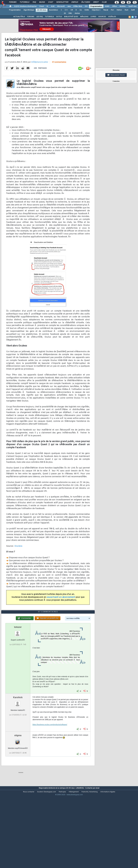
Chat (51, 2)
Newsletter (62, 2)
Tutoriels (25, 2)
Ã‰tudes (86, 2)
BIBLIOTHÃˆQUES (71, 17)
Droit (96, 2)
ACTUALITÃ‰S (19, 17)
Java (69, 6)
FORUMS (31, 17)
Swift (133, 10)
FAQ (34, 2)
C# (72, 10)
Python (119, 10)
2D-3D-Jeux (42, 10)
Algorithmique (29, 10)
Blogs (42, 2)
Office (114, 6)
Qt (65, 13)
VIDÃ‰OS (112, 17)
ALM (53, 6)
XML (70, 13)
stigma (18, 767)
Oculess (19, 557)
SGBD (107, 6)
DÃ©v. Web (78, 6)
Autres (77, 13)
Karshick (18, 729)
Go (81, 10)
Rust (126, 10)
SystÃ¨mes (133, 6)
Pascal (106, 10)
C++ (66, 10)
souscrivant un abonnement (61, 608)
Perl (112, 10)
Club (104, 2)
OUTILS (59, 17)
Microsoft (61, 6)
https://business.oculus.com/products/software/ (50, 757)
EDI (86, 6)
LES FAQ (40, 17)
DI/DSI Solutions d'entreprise (25, 6)
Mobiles (123, 6)
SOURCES (102, 17)
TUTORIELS (49, 17)
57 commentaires (59, 73)
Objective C (96, 10)
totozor (18, 659)
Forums (13, 2)
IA (47, 6)
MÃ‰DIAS (84, 17)
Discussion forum (116, 75)
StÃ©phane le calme (39, 73)
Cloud (42, 6)
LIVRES (93, 17)
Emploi (75, 2)
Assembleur (53, 10)
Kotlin (87, 10)
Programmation (96, 6)
